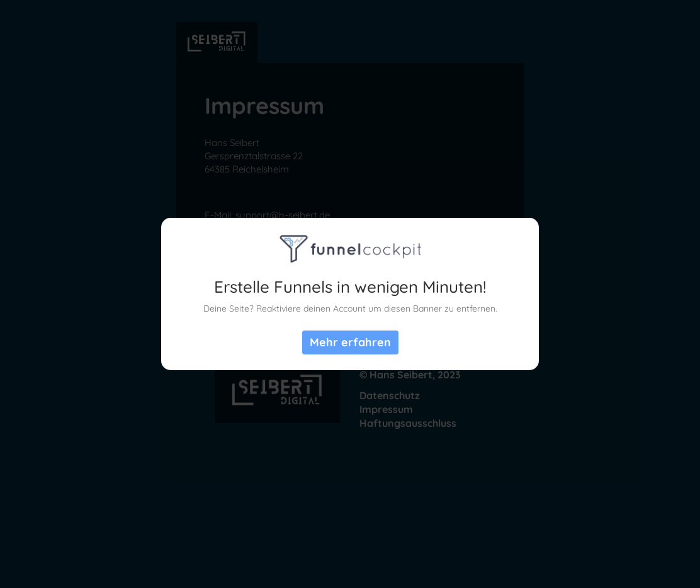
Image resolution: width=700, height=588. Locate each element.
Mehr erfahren (350, 342)
